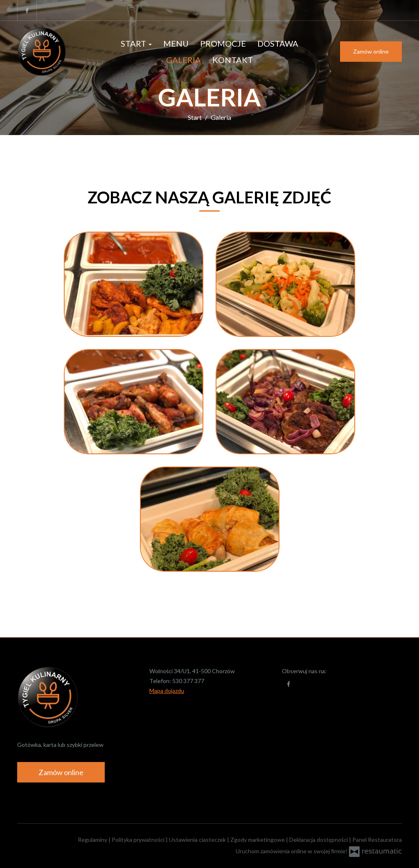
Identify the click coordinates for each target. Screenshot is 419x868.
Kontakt (233, 60)
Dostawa (278, 43)
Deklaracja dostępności (319, 840)
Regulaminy (93, 840)
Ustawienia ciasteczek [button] (198, 840)
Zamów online (371, 51)
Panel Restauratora (377, 840)
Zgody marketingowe (258, 840)
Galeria (184, 60)
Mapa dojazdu (167, 691)
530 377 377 (188, 681)
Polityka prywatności (139, 840)
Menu (176, 43)
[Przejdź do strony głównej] (56, 52)
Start (136, 43)
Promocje (223, 43)
